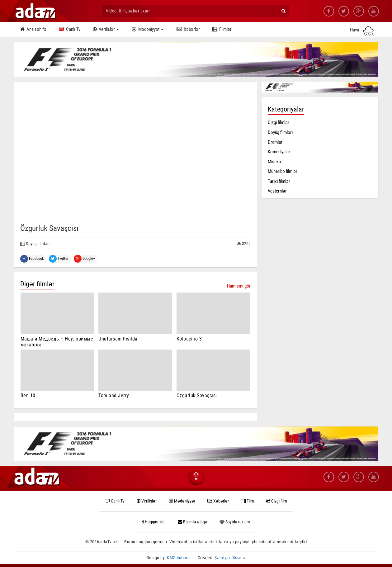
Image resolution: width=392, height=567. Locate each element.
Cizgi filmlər (279, 122)
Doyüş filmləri (280, 132)
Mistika (274, 162)
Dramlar (275, 142)
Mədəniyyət (147, 30)
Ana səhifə (33, 30)
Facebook (32, 259)
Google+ (84, 259)
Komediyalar (279, 152)
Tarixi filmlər (279, 181)
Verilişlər (106, 30)
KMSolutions (179, 558)
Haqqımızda (154, 522)
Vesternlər (277, 191)
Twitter (59, 259)
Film (248, 501)
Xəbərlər (187, 30)
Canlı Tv (70, 30)
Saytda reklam (235, 522)
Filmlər (221, 30)
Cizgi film (277, 501)
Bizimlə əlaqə (193, 522)
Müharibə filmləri (283, 171)
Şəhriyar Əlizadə (230, 558)
